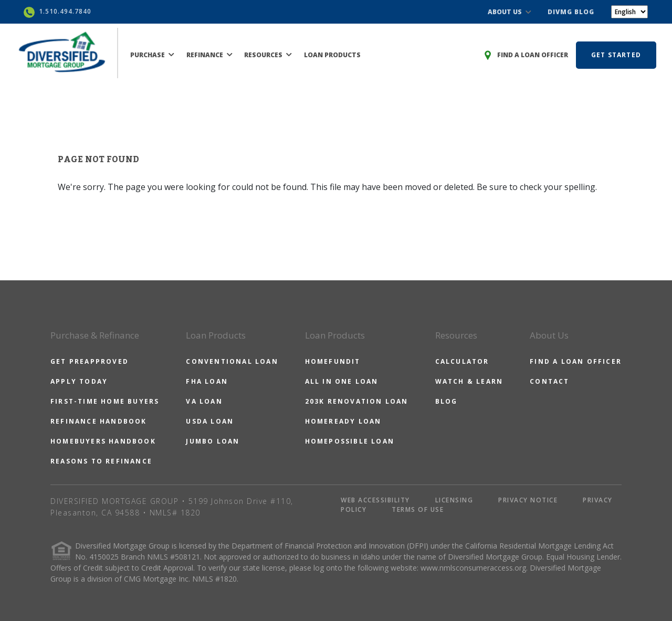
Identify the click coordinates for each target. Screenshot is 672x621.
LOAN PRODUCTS (332, 55)
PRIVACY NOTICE (528, 500)
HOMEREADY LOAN (343, 421)
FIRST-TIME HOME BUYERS (105, 401)
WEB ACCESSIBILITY (375, 500)
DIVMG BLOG (571, 12)
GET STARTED (616, 55)
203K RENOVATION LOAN (357, 401)
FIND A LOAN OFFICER (576, 361)
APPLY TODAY (79, 381)
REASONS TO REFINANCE (101, 461)
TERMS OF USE (418, 509)
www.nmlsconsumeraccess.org (473, 568)
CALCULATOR (462, 361)
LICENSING (454, 500)
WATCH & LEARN (469, 381)
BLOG (447, 401)
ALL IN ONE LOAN (342, 381)
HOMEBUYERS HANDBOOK (103, 441)
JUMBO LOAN (213, 441)
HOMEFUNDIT (333, 361)
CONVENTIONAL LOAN (232, 361)
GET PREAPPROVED (90, 361)
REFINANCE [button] (209, 55)
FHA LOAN (207, 381)
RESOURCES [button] (268, 55)
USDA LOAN (210, 421)
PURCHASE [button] (152, 55)
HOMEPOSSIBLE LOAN (350, 441)
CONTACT (549, 381)
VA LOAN (204, 401)
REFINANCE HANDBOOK (99, 421)
